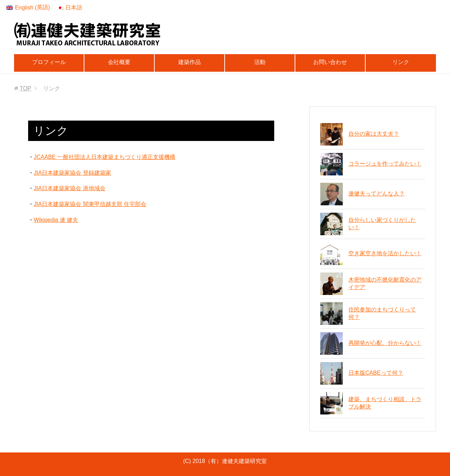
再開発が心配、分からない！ (385, 343)
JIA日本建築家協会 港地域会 (70, 188)
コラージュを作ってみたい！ (385, 164)
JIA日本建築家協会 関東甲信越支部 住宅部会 (90, 204)
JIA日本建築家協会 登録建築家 (72, 173)
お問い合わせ (330, 62)
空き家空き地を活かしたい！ (385, 253)
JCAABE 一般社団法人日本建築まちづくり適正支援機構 (105, 157)
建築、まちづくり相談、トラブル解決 (385, 403)
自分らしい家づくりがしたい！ (382, 224)
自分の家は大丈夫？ (374, 134)
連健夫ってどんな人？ (377, 194)
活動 (260, 62)
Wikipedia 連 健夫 (56, 220)
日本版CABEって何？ (376, 373)
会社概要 (119, 62)
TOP (25, 88)
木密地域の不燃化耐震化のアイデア (385, 283)
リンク (401, 62)
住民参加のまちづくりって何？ (382, 313)
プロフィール (49, 62)
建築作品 (189, 62)
